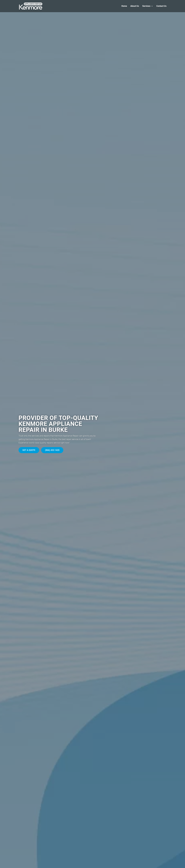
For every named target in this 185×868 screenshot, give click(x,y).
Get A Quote (29, 450)
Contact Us (161, 6)
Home (124, 6)
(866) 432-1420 (52, 450)
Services (146, 6)
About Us (135, 6)
